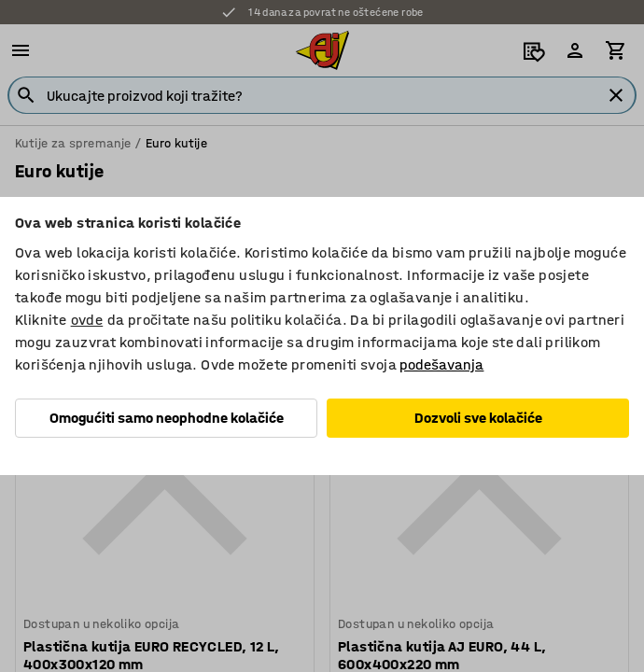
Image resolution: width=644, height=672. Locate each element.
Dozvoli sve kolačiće (478, 418)
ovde (87, 320)
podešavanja (441, 364)
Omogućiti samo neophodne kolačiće (167, 418)
